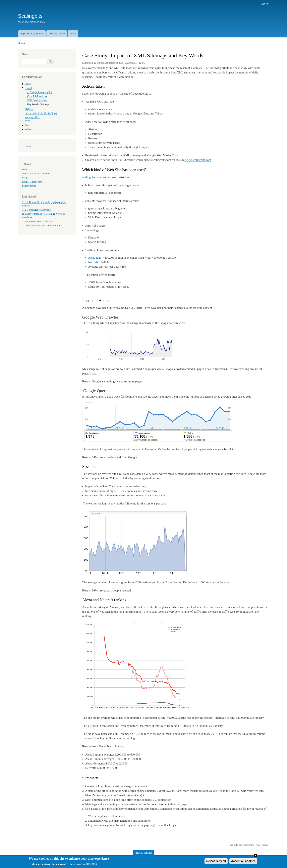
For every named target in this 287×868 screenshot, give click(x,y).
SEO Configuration (37, 100)
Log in (264, 4)
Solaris (28, 129)
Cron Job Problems (37, 96)
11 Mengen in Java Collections (38, 221)
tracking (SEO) (32, 117)
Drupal (28, 88)
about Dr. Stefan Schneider (36, 174)
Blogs (28, 84)
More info (91, 865)
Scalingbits (30, 16)
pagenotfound (29, 186)
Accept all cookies (243, 862)
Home (21, 43)
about (73, 34)
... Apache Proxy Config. (40, 92)
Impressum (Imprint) (32, 34)
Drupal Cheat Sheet (32, 182)
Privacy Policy (57, 34)
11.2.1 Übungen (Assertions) (37, 210)
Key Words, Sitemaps (38, 104)
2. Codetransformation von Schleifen (41, 226)
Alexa (86, 607)
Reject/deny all (216, 862)
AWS (27, 121)
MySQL (29, 109)
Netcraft (93, 262)
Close (256, 856)
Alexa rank (95, 258)
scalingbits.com (92, 177)
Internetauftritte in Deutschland (41, 113)
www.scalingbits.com (198, 160)
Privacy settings (143, 854)
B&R (25, 169)
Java (27, 125)
